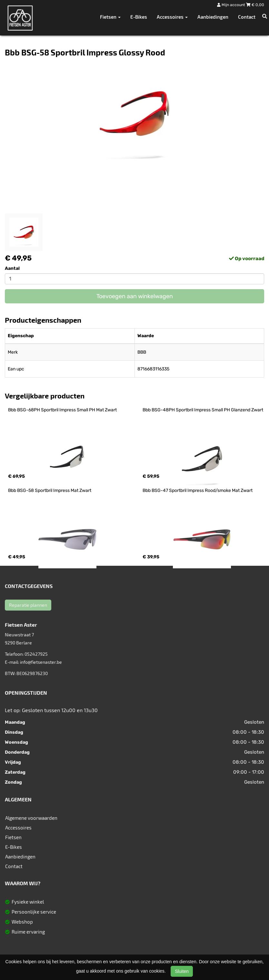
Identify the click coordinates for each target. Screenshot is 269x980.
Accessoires (18, 828)
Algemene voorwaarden (31, 818)
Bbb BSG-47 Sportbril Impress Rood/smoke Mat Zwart (198, 490)
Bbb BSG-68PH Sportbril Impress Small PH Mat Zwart (62, 410)
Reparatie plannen (28, 605)
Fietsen (13, 837)
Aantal (12, 268)
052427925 (36, 654)
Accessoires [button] (172, 17)
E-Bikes (139, 17)
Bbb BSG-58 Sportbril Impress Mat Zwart (50, 490)
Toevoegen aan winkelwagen (135, 296)
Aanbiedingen (213, 17)
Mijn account (232, 5)
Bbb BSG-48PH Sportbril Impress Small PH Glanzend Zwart (203, 410)
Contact (247, 17)
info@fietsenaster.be (41, 662)
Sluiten (182, 971)
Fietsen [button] (110, 17)
